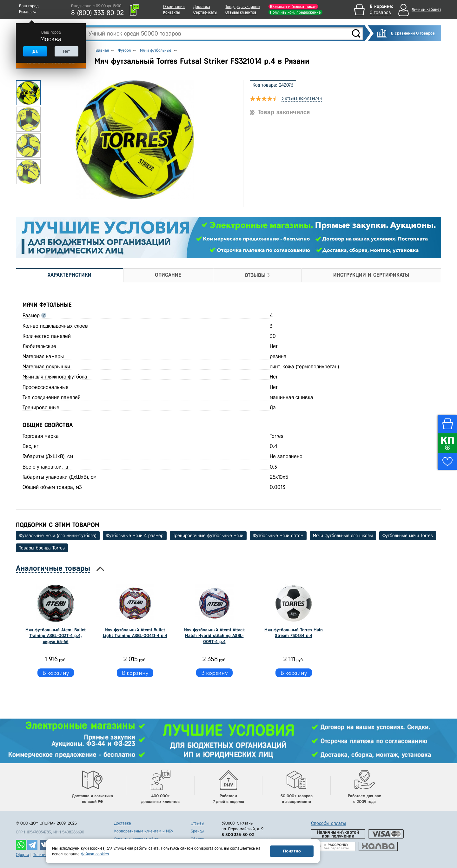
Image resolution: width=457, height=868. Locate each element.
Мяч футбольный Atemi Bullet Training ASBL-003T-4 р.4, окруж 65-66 (56, 636)
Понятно (292, 851)
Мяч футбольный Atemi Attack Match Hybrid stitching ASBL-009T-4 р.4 (214, 636)
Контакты (171, 12)
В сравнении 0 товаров (413, 33)
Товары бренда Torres (42, 548)
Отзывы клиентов (241, 12)
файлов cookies (95, 854)
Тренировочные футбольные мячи (208, 536)
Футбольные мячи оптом (278, 536)
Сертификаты (205, 12)
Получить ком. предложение (295, 12)
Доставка (202, 7)
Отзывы (197, 823)
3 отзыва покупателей (302, 98)
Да (35, 51)
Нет (66, 51)
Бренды (197, 831)
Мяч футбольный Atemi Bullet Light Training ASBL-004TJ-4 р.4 (135, 633)
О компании (174, 7)
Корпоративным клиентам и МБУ (144, 831)
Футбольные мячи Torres (408, 536)
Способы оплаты (328, 823)
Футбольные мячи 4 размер (135, 536)
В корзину (56, 673)
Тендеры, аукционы (243, 7)
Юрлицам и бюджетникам (293, 7)
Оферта (23, 855)
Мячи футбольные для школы (343, 536)
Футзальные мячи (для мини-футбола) (58, 536)
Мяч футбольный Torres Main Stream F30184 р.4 (294, 633)
